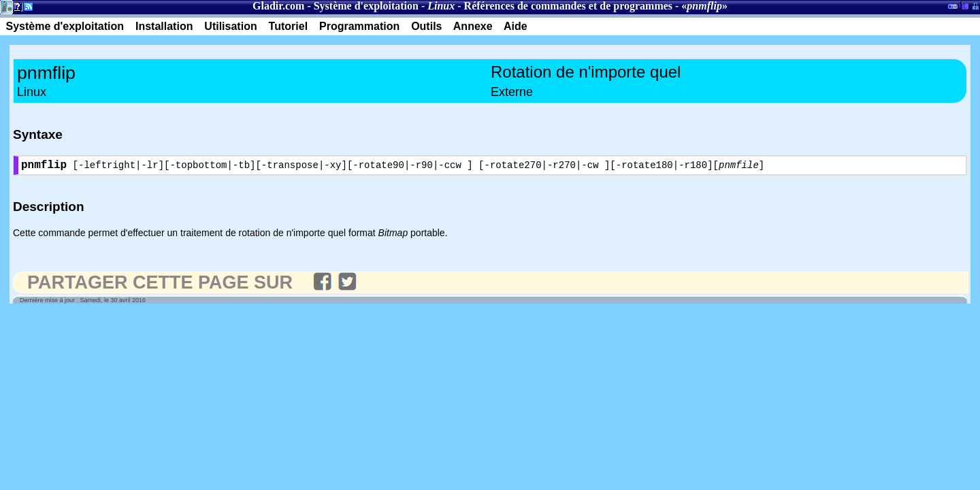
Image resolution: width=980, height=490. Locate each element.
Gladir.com (278, 6)
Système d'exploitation (366, 6)
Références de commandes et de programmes (568, 6)
